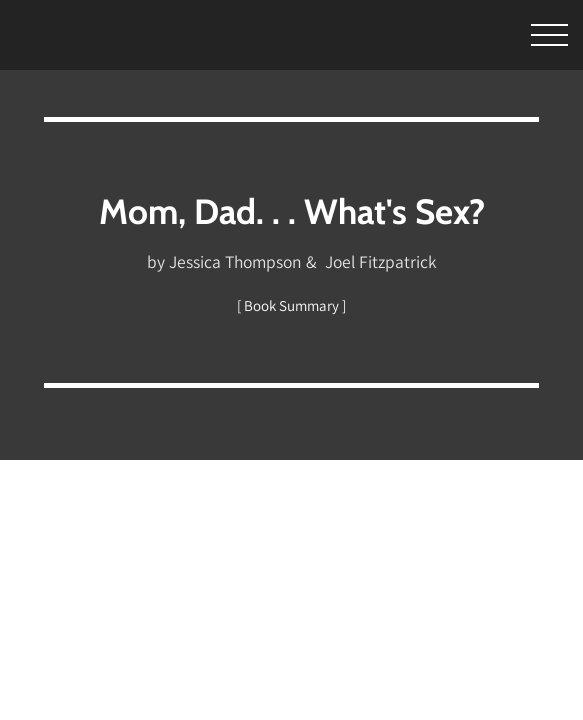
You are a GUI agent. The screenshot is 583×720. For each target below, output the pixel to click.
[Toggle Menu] (522, 35)
